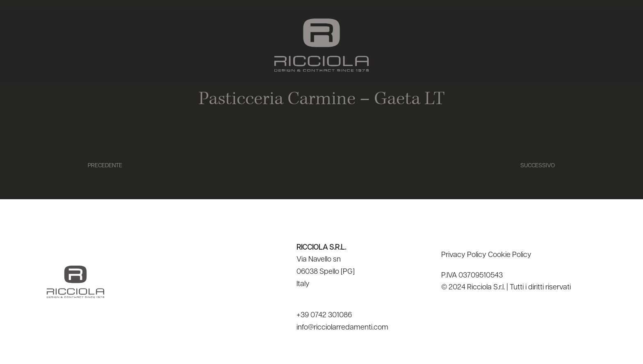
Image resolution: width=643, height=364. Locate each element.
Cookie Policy (510, 255)
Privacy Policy (464, 255)
